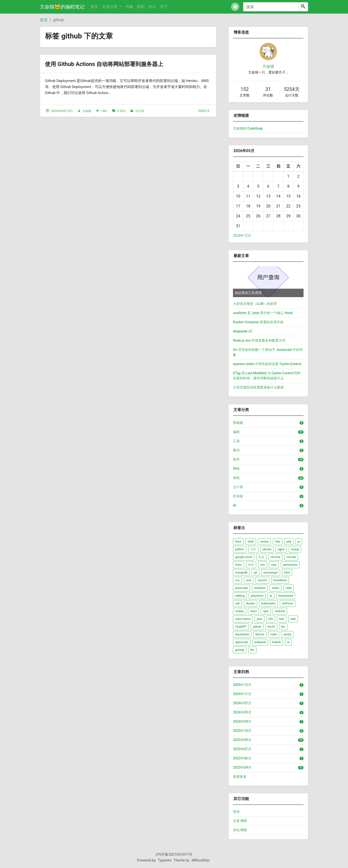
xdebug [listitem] (240, 596)
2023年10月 (242, 731)
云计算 (140, 111)
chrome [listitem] (275, 557)
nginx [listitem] (281, 549)
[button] (235, 7)
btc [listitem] (283, 627)
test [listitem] (282, 619)
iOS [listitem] (271, 619)
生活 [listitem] (261, 557)
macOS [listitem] (262, 580)
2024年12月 (242, 235)
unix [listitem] (249, 580)
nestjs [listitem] (287, 634)
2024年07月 (242, 703)
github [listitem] (257, 627)
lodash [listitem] (276, 642)
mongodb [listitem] (241, 573)
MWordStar (201, 860)
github (59, 20)
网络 (236, 469)
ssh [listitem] (237, 603)
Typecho (165, 860)
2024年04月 (242, 721)
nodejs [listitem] (239, 611)
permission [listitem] (290, 565)
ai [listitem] (288, 642)
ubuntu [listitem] (267, 549)
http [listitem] (278, 542)
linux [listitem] (238, 542)
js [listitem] (299, 542)
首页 (94, 7)
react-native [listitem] (243, 619)
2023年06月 (242, 758)
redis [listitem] (274, 634)
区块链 (238, 496)
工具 (236, 441)
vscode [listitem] (291, 557)
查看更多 (240, 777)
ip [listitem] (271, 596)
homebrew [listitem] (280, 580)
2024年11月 (242, 694)
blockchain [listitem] (242, 634)
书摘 (129, 7)
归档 (141, 7)
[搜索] (271, 7)
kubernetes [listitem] (268, 603)
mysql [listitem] (295, 549)
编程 (236, 432)
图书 (236, 450)
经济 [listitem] (251, 565)
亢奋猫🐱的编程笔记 (62, 7)
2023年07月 (242, 749)
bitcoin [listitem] (260, 634)
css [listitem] (237, 580)
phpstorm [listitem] (257, 596)
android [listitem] (280, 611)
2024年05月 (242, 712)
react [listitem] (253, 611)
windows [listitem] (260, 588)
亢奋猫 (87, 111)
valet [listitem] (289, 588)
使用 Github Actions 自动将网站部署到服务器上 (116, 64)
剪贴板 (238, 423)
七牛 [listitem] (253, 549)
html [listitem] (287, 573)
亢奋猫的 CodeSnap (248, 128)
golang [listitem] (240, 650)
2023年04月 (242, 767)
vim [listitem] (263, 565)
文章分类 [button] (110, 7)
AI (235, 505)
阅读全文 (204, 111)
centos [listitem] (264, 542)
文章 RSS (240, 821)
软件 (236, 459)
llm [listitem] (252, 650)
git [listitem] (255, 573)
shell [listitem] (250, 542)
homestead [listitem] (286, 596)
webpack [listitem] (260, 642)
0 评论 (122, 111)
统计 (152, 7)
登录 (236, 812)
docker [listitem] (250, 603)
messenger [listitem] (271, 573)
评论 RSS (240, 830)
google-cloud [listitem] (244, 557)
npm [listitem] (266, 611)
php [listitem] (289, 542)
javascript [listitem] (241, 588)
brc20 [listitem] (271, 627)
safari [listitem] (275, 588)
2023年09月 (242, 740)
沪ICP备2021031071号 (174, 854)
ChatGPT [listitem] (241, 627)
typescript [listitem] (242, 642)
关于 (164, 7)
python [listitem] (240, 549)
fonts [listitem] (239, 565)
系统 (236, 478)
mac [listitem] (274, 565)
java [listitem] (260, 619)
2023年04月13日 (62, 111)
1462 (104, 111)
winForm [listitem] (288, 603)
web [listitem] (293, 619)
